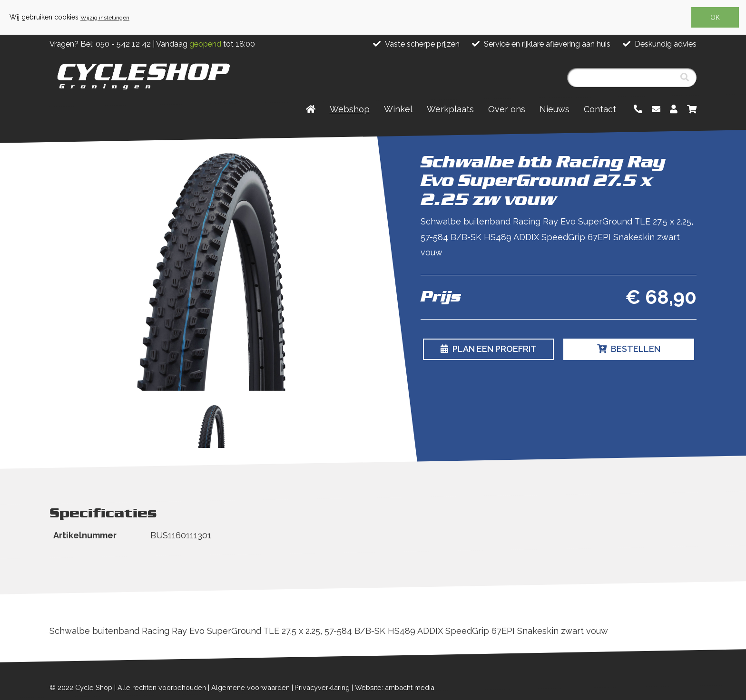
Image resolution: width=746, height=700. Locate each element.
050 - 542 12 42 (123, 44)
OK (715, 18)
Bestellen (629, 349)
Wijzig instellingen (105, 18)
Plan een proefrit (489, 349)
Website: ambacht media (395, 687)
